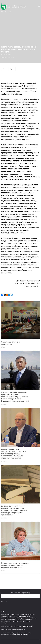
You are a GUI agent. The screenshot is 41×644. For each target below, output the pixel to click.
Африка (12, 69)
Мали (4, 69)
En (2, 12)
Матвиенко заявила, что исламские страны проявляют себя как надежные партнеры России (15, 565)
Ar (6, 12)
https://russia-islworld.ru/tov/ (8, 57)
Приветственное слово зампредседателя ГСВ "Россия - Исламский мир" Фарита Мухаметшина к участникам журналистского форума (13, 454)
